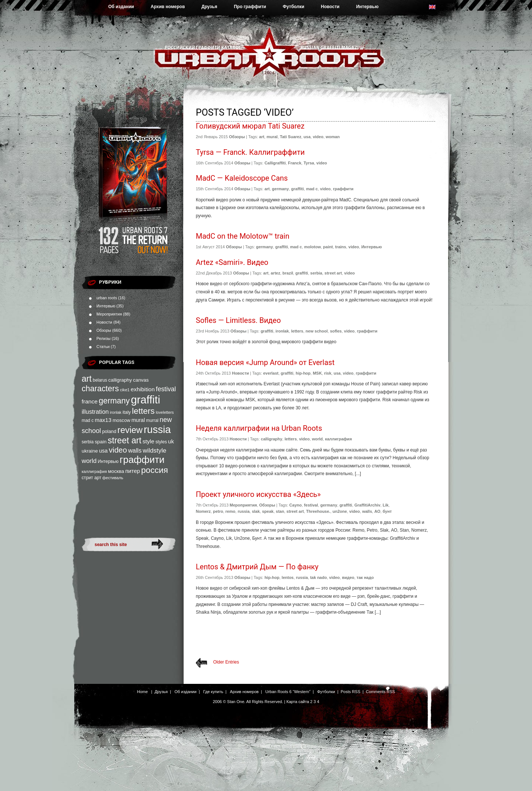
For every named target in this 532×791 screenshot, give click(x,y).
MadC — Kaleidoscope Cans (242, 178)
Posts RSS (350, 692)
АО (377, 511)
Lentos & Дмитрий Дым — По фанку (257, 567)
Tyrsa (309, 163)
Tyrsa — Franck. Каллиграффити (250, 152)
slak (256, 511)
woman (333, 137)
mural (138, 420)
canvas (141, 380)
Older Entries (226, 662)
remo (230, 511)
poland (109, 431)
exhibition (143, 389)
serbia (88, 442)
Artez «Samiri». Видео (232, 262)
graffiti (145, 400)
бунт (387, 511)
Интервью (367, 7)
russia (157, 429)
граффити (142, 460)
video (118, 450)
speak (268, 511)
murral (152, 420)
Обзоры (104, 330)
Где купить (213, 692)
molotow (312, 247)
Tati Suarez (291, 137)
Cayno (296, 505)
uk (171, 441)
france (90, 401)
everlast (271, 373)
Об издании (121, 7)
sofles (336, 331)
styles (161, 442)
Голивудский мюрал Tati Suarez (250, 126)
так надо (365, 577)
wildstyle (154, 451)
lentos (287, 577)
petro (218, 511)
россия (155, 470)
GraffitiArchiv (367, 505)
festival (166, 389)
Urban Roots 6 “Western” (288, 692)
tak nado (318, 577)
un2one (340, 511)
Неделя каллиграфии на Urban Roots (259, 428)
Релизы (103, 338)
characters (100, 388)
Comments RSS (380, 692)
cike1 (125, 390)
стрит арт (91, 478)
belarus (100, 380)
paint (328, 247)
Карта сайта (298, 702)
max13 (103, 420)
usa (103, 451)
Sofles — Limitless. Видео (238, 320)
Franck (294, 163)
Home (142, 692)
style (149, 441)
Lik (386, 505)
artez (276, 273)
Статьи (103, 347)
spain (100, 442)
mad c (88, 420)
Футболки (293, 7)
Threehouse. (318, 511)
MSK (317, 373)
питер (133, 471)
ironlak (115, 412)
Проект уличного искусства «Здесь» (258, 494)
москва (116, 471)
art (87, 379)
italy (127, 412)
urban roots (107, 298)
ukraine (90, 451)
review (130, 430)
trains (341, 247)
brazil (288, 273)
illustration (95, 412)
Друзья (209, 7)
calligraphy (120, 380)
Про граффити (250, 7)
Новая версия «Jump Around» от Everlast (265, 362)
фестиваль (113, 478)
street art (124, 440)
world (89, 461)
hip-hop (303, 373)
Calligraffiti (275, 163)
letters (143, 411)
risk (328, 373)
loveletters (165, 412)
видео (348, 577)
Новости (330, 7)
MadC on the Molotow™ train (243, 236)
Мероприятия (109, 314)
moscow (122, 420)
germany (114, 401)
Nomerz (203, 511)
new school (317, 331)
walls (135, 450)
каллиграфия (94, 471)
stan (280, 511)
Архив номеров (168, 7)
